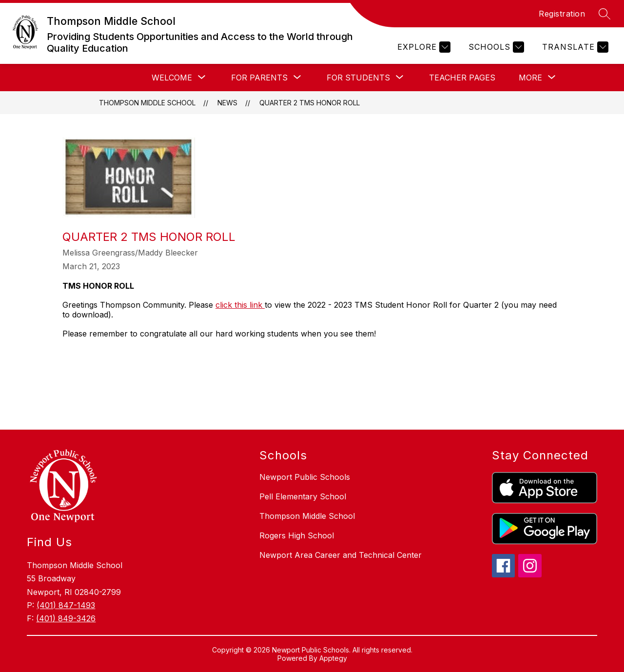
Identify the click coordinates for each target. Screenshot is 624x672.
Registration (562, 14)
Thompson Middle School (147, 103)
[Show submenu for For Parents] (259, 78)
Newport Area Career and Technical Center (341, 555)
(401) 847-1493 (66, 605)
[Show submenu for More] (530, 78)
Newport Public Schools (305, 477)
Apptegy (333, 658)
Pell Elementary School (303, 496)
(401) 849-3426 (66, 618)
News (227, 103)
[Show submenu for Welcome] (172, 78)
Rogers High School (297, 535)
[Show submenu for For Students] (358, 78)
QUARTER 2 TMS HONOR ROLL (310, 103)
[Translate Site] (574, 47)
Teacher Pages (462, 78)
